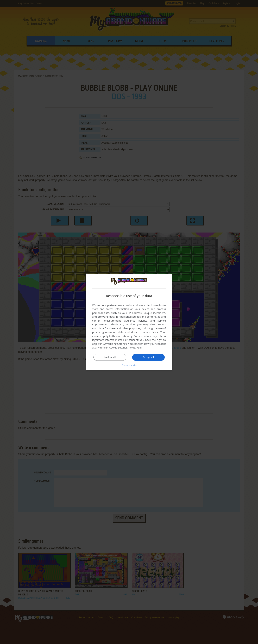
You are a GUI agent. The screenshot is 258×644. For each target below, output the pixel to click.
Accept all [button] (148, 357)
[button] (129, 365)
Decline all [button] (110, 357)
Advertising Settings (115, 344)
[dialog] (129, 322)
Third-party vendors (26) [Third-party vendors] (126, 324)
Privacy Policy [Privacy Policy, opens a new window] (137, 348)
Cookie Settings (118, 348)
